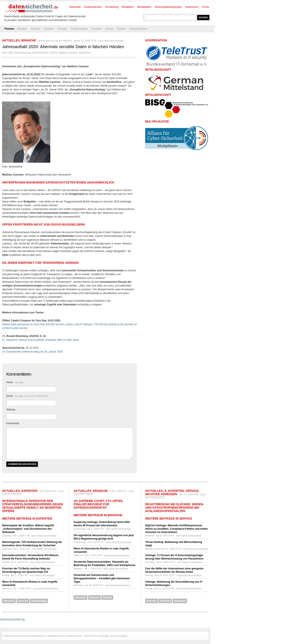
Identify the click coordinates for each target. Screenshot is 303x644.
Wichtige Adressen (161, 494)
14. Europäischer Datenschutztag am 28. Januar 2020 (32, 352)
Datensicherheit (40, 53)
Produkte (96, 29)
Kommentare (121, 636)
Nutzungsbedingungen (168, 7)
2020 (11, 53)
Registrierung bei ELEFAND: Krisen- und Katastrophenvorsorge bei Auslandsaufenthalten (175, 508)
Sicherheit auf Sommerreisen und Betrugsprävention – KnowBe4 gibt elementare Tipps (102, 578)
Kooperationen (93, 7)
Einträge (105, 636)
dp (57, 41)
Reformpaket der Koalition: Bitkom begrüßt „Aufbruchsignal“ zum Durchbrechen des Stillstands (28, 529)
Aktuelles (22, 29)
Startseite (75, 7)
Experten (49, 29)
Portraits (62, 29)
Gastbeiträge (39, 601)
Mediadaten (144, 7)
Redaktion (128, 7)
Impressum (192, 7)
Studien (121, 29)
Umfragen (180, 601)
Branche (36, 29)
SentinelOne (85, 53)
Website (11, 410)
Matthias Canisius (68, 53)
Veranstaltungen (138, 29)
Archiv (206, 7)
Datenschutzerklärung (12, 619)
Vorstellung (112, 7)
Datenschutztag (23, 53)
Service (109, 29)
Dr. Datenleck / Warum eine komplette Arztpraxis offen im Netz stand (40, 340)
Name (15, 382)
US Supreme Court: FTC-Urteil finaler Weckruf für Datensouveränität (98, 504)
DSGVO (54, 53)
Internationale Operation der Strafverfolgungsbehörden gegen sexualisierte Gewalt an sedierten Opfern (33, 506)
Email (27, 396)
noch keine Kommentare (111, 41)
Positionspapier (79, 29)
